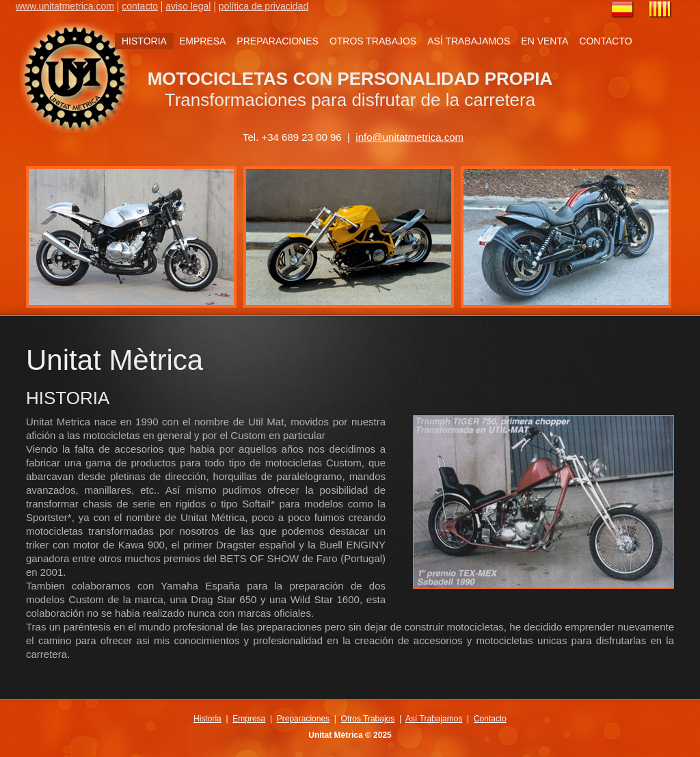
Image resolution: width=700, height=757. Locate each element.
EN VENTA (544, 41)
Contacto (490, 719)
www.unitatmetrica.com (65, 6)
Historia (207, 719)
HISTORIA (144, 41)
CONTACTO (605, 41)
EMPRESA (202, 41)
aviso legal (188, 6)
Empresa (249, 719)
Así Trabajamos (434, 719)
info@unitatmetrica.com (409, 137)
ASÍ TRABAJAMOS (469, 41)
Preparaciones (303, 719)
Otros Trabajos (368, 719)
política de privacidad (264, 6)
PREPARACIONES (278, 41)
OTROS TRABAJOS (373, 41)
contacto (140, 6)
